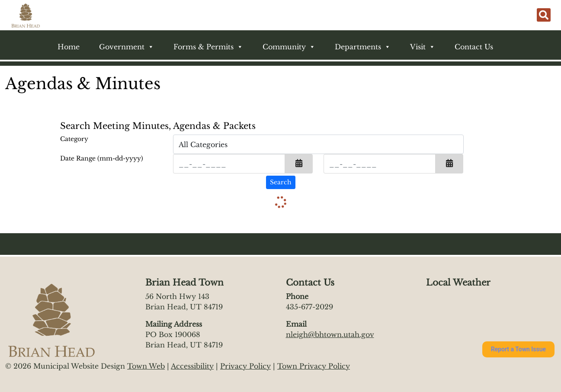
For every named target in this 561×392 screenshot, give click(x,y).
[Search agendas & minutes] (281, 182)
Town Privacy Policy (314, 366)
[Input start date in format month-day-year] (229, 164)
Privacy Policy (245, 366)
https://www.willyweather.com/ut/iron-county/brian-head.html (469, 322)
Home (69, 47)
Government (127, 47)
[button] (299, 164)
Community (289, 47)
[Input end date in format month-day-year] (380, 164)
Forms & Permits (208, 47)
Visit (423, 47)
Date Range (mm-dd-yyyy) (102, 158)
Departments (363, 47)
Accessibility (192, 366)
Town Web (146, 366)
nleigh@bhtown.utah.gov (330, 334)
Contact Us (474, 47)
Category (74, 139)
